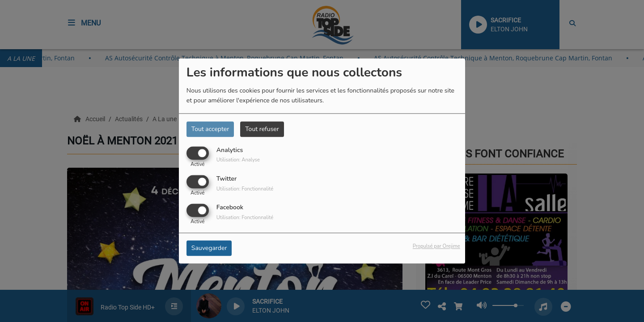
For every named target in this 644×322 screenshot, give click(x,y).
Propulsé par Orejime (436, 247)
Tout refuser (262, 129)
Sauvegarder (209, 248)
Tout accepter (210, 129)
